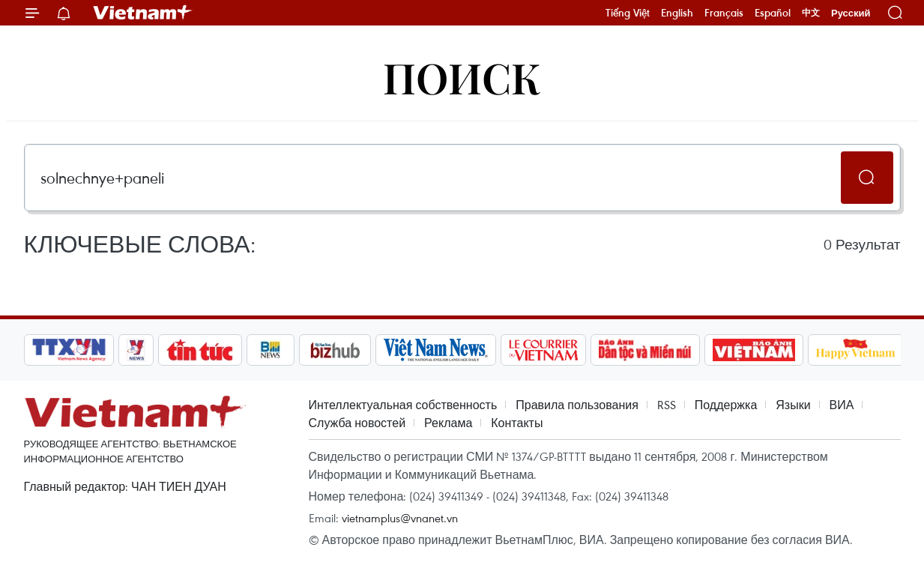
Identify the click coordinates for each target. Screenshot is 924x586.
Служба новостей (357, 423)
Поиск (462, 77)
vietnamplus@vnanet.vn (400, 518)
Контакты (517, 423)
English (677, 13)
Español (773, 13)
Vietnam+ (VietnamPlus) (143, 13)
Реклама (448, 423)
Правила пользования (577, 405)
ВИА (842, 405)
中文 (811, 13)
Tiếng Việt (628, 13)
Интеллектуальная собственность (403, 405)
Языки (793, 405)
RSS (667, 405)
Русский (851, 13)
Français (724, 13)
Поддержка (726, 405)
